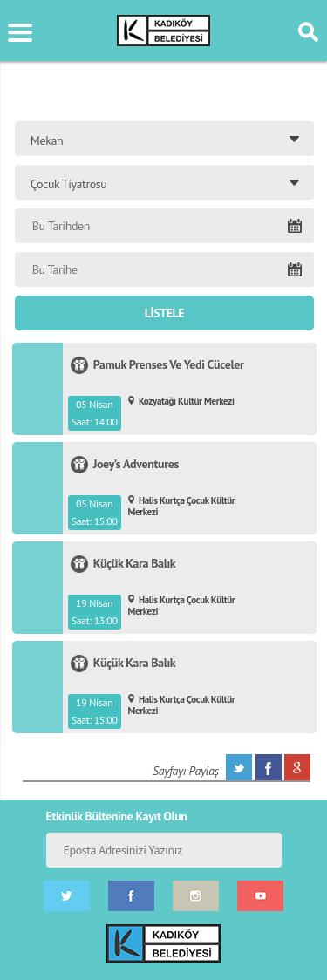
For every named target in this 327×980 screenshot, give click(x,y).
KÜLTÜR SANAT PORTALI (163, 31)
